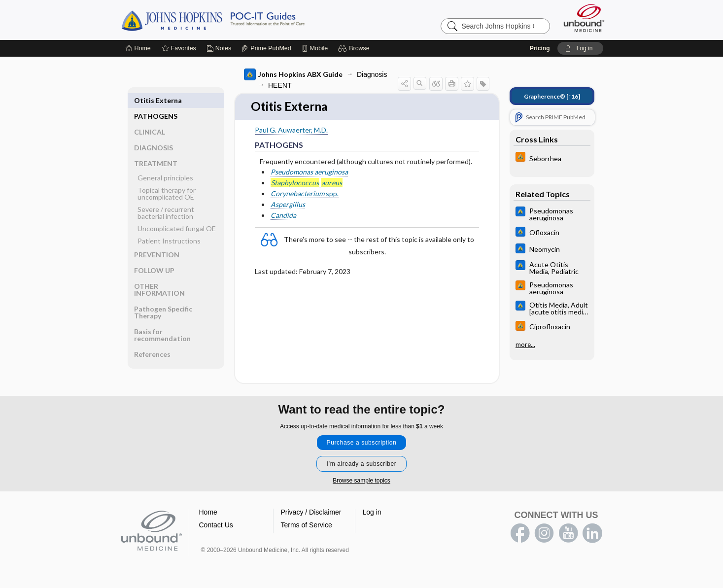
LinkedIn (592, 534)
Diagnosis (372, 74)
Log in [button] (372, 513)
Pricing (540, 48)
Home (208, 513)
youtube (568, 534)
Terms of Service (307, 525)
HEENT (280, 85)
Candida (283, 216)
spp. (305, 194)
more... (525, 345)
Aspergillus (288, 205)
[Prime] (266, 48)
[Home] (138, 48)
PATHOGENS (156, 100)
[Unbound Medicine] (584, 18)
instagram (544, 534)
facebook (520, 534)
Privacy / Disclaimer (311, 513)
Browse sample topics (361, 481)
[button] (355, 48)
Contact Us (216, 525)
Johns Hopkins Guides (243, 20)
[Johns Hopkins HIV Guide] (552, 158)
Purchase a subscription (362, 443)
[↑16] (552, 96)
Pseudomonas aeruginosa (309, 172)
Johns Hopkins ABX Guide (293, 74)
